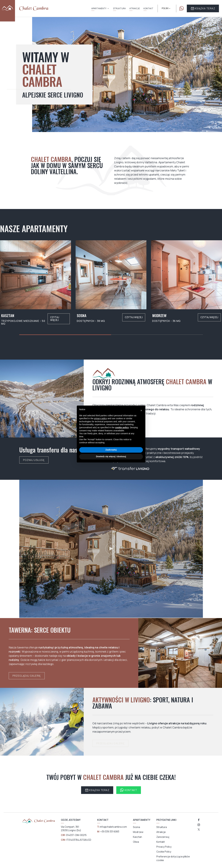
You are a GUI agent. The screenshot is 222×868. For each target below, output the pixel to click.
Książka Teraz (203, 8)
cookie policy (122, 427)
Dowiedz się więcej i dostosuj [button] (111, 456)
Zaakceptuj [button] (111, 450)
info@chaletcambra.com (113, 827)
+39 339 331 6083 (110, 832)
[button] (141, 410)
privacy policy (101, 418)
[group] (35, 283)
